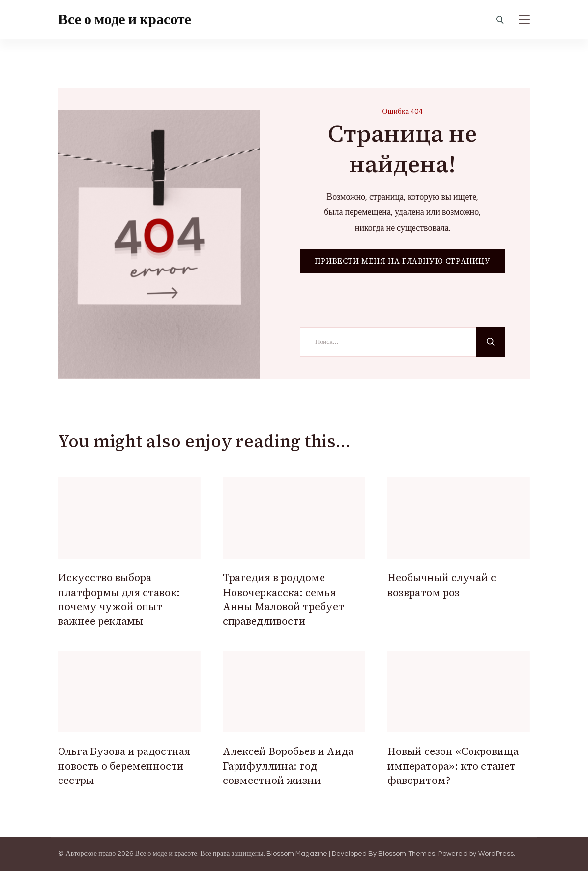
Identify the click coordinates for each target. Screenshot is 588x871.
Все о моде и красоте (125, 19)
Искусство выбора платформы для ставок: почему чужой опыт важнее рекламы (119, 599)
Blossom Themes (407, 854)
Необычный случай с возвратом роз (442, 585)
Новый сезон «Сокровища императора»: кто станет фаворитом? (453, 766)
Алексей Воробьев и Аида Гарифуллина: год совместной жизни (288, 766)
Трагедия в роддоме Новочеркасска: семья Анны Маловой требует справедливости (283, 599)
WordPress (496, 854)
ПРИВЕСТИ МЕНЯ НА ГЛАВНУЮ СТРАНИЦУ (403, 261)
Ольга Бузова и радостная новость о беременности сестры (124, 766)
